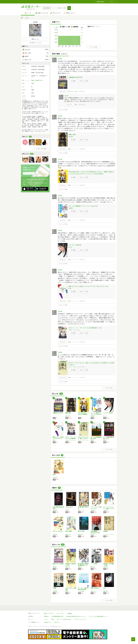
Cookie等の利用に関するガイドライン (76, 616)
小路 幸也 (55, 478)
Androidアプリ (48, 622)
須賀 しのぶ (93, 591)
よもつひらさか (69, 507)
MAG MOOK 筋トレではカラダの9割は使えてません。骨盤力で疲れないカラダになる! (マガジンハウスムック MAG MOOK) (91, 173)
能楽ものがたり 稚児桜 (58, 564)
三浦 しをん (81, 510)
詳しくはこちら (29, 173)
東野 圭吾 (80, 534)
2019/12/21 (82, 378)
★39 (69, 342)
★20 (69, 185)
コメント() (74, 91)
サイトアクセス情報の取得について (98, 616)
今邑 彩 (67, 510)
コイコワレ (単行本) (75, 245)
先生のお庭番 (69, 531)
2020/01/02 (82, 342)
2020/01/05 (82, 301)
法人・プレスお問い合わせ (64, 619)
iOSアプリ (57, 622)
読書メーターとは (49, 613)
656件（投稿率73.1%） (37, 80)
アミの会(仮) (81, 591)
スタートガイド (60, 613)
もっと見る (94, 47)
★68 (69, 149)
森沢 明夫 (93, 567)
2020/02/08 (82, 149)
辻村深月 (71, 137)
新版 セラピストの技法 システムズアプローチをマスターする (88, 286)
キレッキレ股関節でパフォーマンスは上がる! (83, 206)
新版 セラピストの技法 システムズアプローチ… (58, 439)
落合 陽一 (93, 534)
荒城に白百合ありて (95, 588)
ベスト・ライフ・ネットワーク (77, 367)
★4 (76, 105)
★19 (69, 301)
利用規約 (70, 613)
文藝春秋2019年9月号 (76, 77)
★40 (69, 260)
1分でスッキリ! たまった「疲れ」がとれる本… (83, 439)
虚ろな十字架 (81, 531)
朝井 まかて (68, 534)
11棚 (32, 84)
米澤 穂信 (55, 591)
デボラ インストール (70, 440)
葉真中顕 (105, 591)
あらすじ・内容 (84, 81)
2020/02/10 (82, 91)
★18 (69, 220)
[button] (69, 8)
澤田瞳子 (55, 567)
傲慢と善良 (72, 134)
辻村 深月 (68, 416)
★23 (69, 91)
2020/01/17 (82, 260)
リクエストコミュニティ (80, 619)
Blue (104, 588)
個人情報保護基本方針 (58, 616)
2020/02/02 (82, 185)
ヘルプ (46, 619)
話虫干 (54, 474)
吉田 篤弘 (55, 510)
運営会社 (46, 616)
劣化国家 (105, 531)
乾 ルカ (70, 247)
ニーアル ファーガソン (109, 534)
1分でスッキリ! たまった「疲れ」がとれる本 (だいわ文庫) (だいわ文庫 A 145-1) (91, 364)
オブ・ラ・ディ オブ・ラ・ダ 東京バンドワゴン (109, 508)
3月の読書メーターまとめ (35, 43)
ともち (60, 59)
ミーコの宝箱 (94, 564)
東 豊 (70, 288)
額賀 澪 (80, 567)
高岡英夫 (71, 208)
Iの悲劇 (54, 588)
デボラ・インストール (74, 330)
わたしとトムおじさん (58, 531)
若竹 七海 (68, 567)
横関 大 (92, 440)
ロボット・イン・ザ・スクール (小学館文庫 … (71, 439)
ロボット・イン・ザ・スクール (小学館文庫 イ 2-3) (85, 328)
